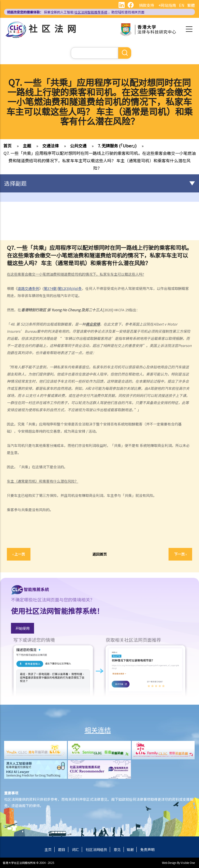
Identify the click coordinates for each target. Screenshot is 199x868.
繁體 (191, 5)
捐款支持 (147, 5)
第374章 (50, 288)
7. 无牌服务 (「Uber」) (117, 146)
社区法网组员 (96, 849)
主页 (48, 849)
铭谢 (130, 849)
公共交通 (78, 146)
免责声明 (147, 849)
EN (182, 5)
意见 (117, 849)
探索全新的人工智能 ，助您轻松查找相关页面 (76, 12)
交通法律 (51, 146)
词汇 (75, 849)
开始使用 (23, 628)
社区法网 (54, 28)
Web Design (169, 863)
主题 (27, 146)
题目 (62, 849)
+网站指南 (167, 5)
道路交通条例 (28, 288)
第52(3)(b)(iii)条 (70, 288)
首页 (7, 146)
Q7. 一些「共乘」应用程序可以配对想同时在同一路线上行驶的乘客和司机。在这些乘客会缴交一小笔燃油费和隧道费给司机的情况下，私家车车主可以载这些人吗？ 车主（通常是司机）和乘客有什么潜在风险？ (100, 160)
